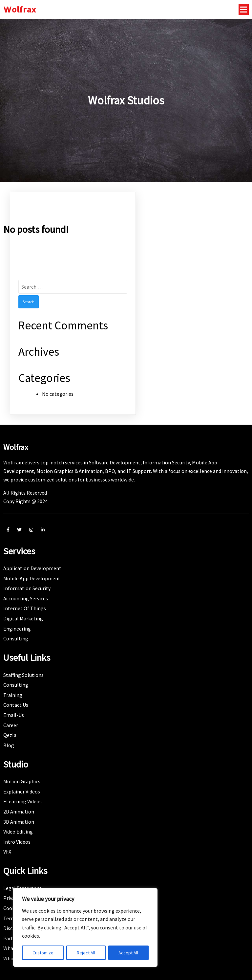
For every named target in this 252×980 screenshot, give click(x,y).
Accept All (128, 953)
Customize (43, 953)
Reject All (86, 953)
